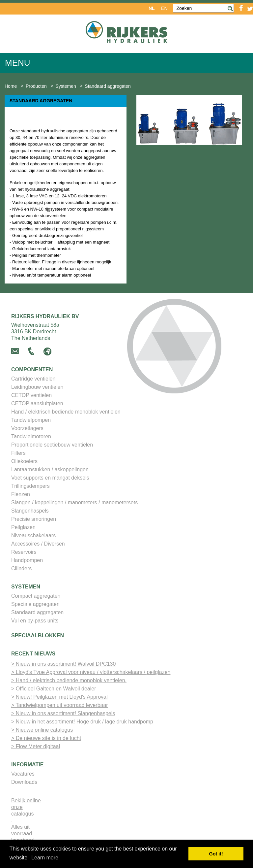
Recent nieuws (33, 654)
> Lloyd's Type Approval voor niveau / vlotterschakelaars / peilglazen (91, 672)
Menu (18, 63)
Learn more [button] (45, 858)
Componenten (32, 369)
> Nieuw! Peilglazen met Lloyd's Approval (59, 697)
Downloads (24, 782)
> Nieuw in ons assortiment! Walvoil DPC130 (63, 664)
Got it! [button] (216, 854)
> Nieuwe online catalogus (42, 730)
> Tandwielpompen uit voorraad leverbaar (60, 705)
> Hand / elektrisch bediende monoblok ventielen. (69, 680)
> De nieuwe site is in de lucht (46, 738)
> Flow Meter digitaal (36, 746)
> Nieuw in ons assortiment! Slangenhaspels (63, 713)
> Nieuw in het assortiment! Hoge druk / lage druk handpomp (82, 722)
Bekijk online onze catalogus (26, 807)
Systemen (26, 587)
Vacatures (23, 774)
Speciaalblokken (38, 635)
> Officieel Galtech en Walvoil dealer (54, 689)
